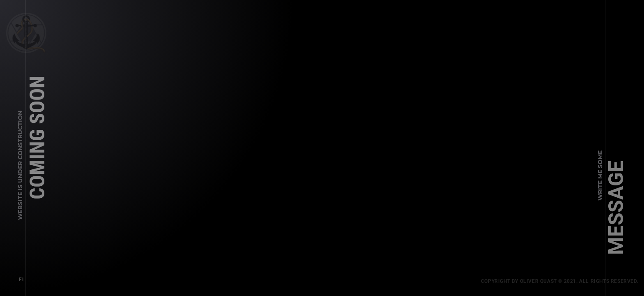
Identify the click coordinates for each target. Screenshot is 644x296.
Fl (20, 278)
